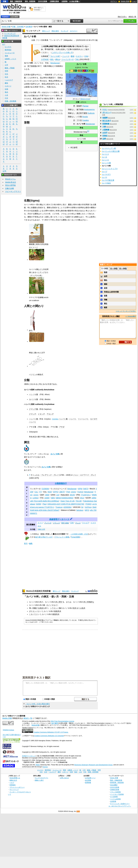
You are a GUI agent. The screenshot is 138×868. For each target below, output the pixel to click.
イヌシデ (41, 414)
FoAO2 (80, 492)
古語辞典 (64, 1)
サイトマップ (14, 790)
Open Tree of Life (68, 501)
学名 (81, 128)
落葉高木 (58, 611)
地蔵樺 (105, 118)
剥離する (36, 608)
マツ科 (46, 205)
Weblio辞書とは (15, 778)
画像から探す (39, 780)
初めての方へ (122, 17)
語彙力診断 (10, 188)
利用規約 (13, 785)
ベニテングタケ (42, 272)
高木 (75, 608)
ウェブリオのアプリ (41, 778)
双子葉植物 (32, 66)
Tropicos (59, 507)
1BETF (62, 492)
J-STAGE (45, 59)
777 (40, 492)
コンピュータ (10, 53)
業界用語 (8, 50)
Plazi (44, 504)
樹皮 (41, 608)
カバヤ (105, 177)
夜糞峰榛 (106, 124)
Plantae (85, 106)
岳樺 (104, 139)
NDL (52, 59)
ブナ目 (79, 120)
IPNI (78, 495)
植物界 (79, 106)
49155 (72, 495)
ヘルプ (134, 1)
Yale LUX (41, 529)
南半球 (50, 75)
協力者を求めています (44, 537)
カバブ (105, 172)
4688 (47, 495)
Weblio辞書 (35, 725)
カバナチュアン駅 (109, 148)
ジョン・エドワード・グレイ (85, 475)
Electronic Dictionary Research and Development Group (93, 765)
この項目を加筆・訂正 (79, 534)
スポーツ (8, 86)
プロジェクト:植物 (62, 537)
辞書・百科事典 (18, 27)
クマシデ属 (33, 409)
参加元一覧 (132, 17)
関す (61, 602)
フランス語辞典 (115, 792)
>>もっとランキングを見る (126, 311)
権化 (106, 280)
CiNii (86, 56)
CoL (36, 492)
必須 (106, 288)
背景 (106, 296)
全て (4, 44)
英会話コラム (10, 179)
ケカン (105, 109)
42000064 (67, 507)
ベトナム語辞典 (115, 799)
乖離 (106, 300)
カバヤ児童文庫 (108, 180)
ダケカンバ (76, 99)
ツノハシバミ (83, 419)
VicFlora (88, 507)
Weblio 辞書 (125, 1)
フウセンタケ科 (67, 214)
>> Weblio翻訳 (131, 316)
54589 (38, 504)
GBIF (42, 495)
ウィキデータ (35, 489)
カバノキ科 (55, 454)
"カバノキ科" (55, 56)
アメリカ (48, 523)
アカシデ (50, 414)
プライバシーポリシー (17, 787)
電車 (6, 56)
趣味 (6, 83)
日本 (72, 523)
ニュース (66, 56)
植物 (42, 534)
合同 (106, 276)
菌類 (70, 205)
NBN (53, 498)
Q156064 (45, 489)
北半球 (27, 75)
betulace (80, 510)
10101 (74, 492)
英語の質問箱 (10, 185)
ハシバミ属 (58, 102)
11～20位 (114, 268)
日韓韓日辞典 (54, 1)
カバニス (105, 154)
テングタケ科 (45, 214)
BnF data (65, 523)
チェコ (78, 523)
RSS (78, 811)
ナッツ (30, 113)
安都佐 (105, 136)
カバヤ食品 (106, 183)
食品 (6, 92)
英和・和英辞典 (30, 1)
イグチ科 (56, 214)
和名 (81, 135)
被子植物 (80, 109)
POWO (88, 504)
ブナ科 (53, 205)
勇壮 (106, 303)
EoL (45, 492)
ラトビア (86, 523)
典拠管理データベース (59, 519)
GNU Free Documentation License (62, 721)
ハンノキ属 (33, 394)
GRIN (53, 495)
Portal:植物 (75, 537)
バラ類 (79, 117)
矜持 (106, 272)
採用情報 (88, 782)
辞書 (5, 1)
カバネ (105, 157)
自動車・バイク (10, 59)
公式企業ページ (90, 778)
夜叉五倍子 (107, 121)
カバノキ (50, 605)
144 (58, 495)
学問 (6, 71)
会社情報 (88, 780)
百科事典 (29, 27)
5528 (50, 492)
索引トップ (46, 31)
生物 (6, 89)
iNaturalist (65, 495)
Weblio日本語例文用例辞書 (38, 591)
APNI (80, 489)
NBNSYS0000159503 (64, 498)
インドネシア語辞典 (117, 794)
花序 (33, 84)
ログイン (114, 1)
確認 (106, 284)
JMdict (38, 765)
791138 (79, 501)
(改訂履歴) (55, 723)
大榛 (104, 127)
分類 (78, 102)
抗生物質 (35, 211)
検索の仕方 (13, 780)
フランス (56, 523)
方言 (6, 98)
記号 (5, 171)
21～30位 (123, 268)
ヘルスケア (9, 80)
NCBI (77, 498)
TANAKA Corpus (8, 730)
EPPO (56, 492)
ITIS (42, 498)
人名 (6, 95)
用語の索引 (55, 31)
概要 (106, 307)
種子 (40, 99)
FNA (68, 492)
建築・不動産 (10, 68)
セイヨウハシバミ (54, 113)
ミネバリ (33, 614)
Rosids (85, 117)
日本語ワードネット (29, 756)
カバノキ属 (33, 399)
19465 (47, 498)
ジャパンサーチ (68, 59)
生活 (6, 77)
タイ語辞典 (114, 797)
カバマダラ (106, 174)
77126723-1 (86, 495)
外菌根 (34, 208)
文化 (6, 74)
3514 (82, 498)
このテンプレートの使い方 (62, 52)
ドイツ (40, 523)
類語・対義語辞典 (16, 1)
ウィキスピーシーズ (58, 489)
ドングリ (36, 105)
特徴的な (91, 602)
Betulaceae (90, 124)
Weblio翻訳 (114, 785)
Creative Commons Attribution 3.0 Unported (49, 736)
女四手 (105, 133)
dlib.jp (58, 59)
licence (45, 767)
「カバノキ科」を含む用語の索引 (38, 704)
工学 (6, 65)
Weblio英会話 (11, 182)
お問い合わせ (64, 778)
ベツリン (33, 375)
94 (82, 507)
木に (57, 602)
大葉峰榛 (106, 130)
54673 (86, 489)
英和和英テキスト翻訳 (36, 677)
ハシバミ (73, 419)
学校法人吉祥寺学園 (111, 292)
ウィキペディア (33, 31)
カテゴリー (74, 31)
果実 (35, 99)
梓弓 (31, 331)
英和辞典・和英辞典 (117, 782)
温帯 (33, 75)
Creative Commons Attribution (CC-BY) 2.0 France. (51, 732)
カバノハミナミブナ (110, 169)
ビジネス (8, 47)
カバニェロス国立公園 (111, 151)
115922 (35, 498)
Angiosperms (89, 109)
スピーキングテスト (13, 191)
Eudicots (91, 113)
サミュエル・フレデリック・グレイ (45, 475)
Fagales (86, 120)
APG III (83, 102)
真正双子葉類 (82, 113)
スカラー (79, 56)
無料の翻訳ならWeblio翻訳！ (39, 9)
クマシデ (33, 414)
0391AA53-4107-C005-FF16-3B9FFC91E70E (66, 504)
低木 (84, 608)
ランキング (64, 31)
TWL (77, 59)
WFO (87, 510)
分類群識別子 (61, 483)
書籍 (73, 56)
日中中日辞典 (43, 1)
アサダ (62, 427)
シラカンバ (55, 608)
